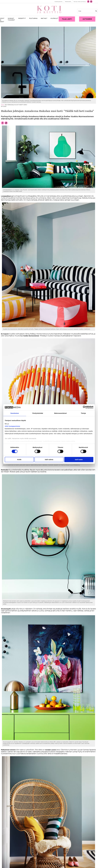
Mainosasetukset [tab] (60, 413)
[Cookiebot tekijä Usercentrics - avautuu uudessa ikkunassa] (84, 407)
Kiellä (19, 460)
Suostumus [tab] (15, 413)
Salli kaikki (79, 460)
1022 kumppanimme (12, 426)
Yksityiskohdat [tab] (38, 413)
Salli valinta (49, 460)
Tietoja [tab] (83, 413)
